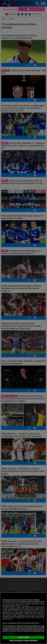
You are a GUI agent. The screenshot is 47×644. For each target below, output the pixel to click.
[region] (23, 618)
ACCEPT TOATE (23, 637)
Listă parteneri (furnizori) (8, 633)
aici (23, 614)
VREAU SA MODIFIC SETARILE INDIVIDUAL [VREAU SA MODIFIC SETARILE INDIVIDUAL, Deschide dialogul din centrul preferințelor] (23, 641)
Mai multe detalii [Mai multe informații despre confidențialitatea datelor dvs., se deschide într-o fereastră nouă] (25, 605)
